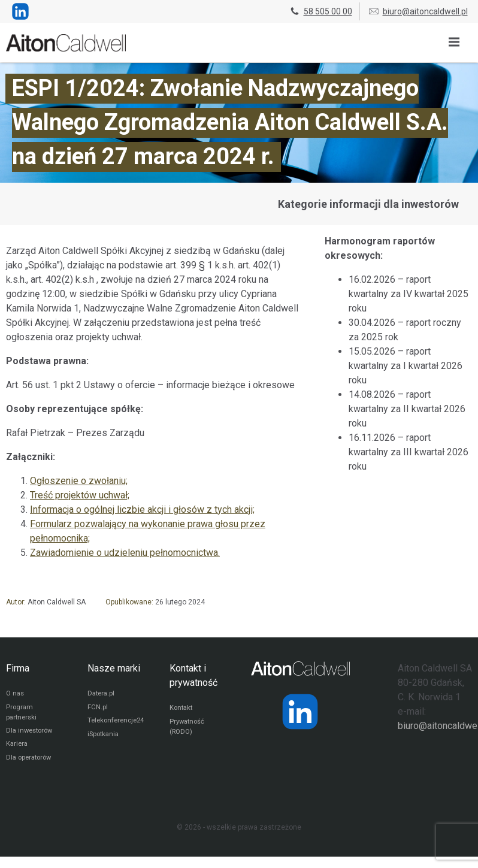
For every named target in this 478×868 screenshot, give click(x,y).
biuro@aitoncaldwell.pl (418, 11)
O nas (16, 695)
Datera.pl (102, 695)
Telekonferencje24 (118, 724)
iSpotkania (105, 738)
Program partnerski (22, 715)
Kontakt (182, 709)
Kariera (18, 749)
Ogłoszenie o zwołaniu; (79, 481)
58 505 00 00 (320, 11)
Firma (18, 668)
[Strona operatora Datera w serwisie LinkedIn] (300, 712)
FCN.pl (98, 709)
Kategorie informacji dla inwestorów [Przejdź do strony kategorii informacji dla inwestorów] (368, 204)
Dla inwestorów (31, 734)
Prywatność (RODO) (188, 729)
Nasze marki (114, 668)
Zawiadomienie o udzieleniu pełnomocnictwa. (125, 553)
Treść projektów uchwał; (80, 495)
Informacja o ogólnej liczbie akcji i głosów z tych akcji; (142, 509)
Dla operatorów (31, 763)
